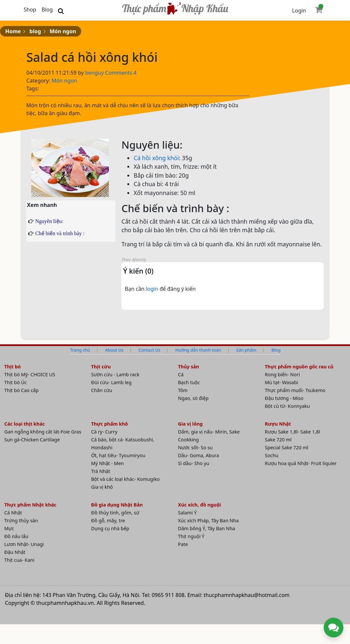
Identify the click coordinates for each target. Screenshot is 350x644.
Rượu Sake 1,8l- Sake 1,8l (292, 432)
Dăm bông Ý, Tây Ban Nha (207, 528)
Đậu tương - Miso (284, 398)
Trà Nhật (101, 471)
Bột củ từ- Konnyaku (287, 406)
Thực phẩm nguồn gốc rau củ (299, 367)
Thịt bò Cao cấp (21, 390)
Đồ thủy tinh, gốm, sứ (115, 513)
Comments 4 (121, 73)
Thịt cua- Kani (19, 560)
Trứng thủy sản (21, 520)
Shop (30, 10)
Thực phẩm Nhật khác (30, 505)
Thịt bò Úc (15, 382)
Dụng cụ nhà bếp (110, 528)
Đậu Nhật (15, 552)
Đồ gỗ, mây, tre (108, 520)
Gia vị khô (102, 487)
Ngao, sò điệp (193, 398)
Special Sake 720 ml (287, 447)
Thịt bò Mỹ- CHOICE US (30, 374)
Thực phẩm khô (110, 424)
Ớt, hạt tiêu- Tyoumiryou (118, 455)
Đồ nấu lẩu (16, 536)
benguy (95, 73)
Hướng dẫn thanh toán (198, 350)
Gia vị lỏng (190, 424)
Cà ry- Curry (104, 432)
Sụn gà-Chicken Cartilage (32, 440)
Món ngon (63, 31)
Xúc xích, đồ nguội (200, 505)
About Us (114, 350)
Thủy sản (188, 367)
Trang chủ (80, 350)
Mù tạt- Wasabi (281, 382)
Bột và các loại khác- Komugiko (125, 479)
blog (35, 31)
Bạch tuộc (189, 382)
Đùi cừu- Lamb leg (111, 382)
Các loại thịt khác (25, 424)
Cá (181, 374)
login (153, 289)
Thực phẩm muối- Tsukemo (295, 390)
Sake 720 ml (278, 440)
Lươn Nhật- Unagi (24, 544)
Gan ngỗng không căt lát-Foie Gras (43, 432)
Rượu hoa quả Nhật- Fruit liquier (301, 463)
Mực (9, 528)
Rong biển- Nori (282, 374)
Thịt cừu (101, 367)
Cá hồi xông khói (156, 158)
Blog (47, 10)
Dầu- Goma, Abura (199, 455)
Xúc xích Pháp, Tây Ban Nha (208, 520)
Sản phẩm (246, 350)
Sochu (272, 455)
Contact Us (149, 350)
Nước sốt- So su (195, 447)
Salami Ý (187, 513)
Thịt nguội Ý (191, 536)
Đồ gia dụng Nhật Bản (117, 505)
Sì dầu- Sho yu (194, 463)
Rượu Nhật (278, 424)
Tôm (183, 390)
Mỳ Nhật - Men (107, 463)
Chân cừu (102, 390)
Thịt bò (12, 367)
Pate (183, 544)
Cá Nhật (13, 513)
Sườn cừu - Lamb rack (115, 374)
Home (13, 31)
